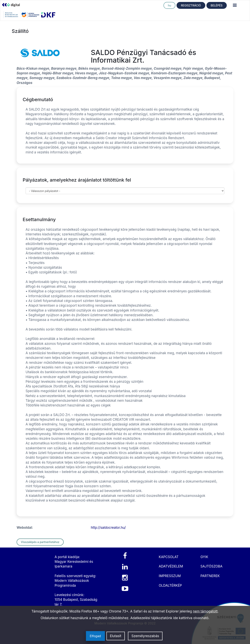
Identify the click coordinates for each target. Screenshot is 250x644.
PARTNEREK (210, 576)
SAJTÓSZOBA (211, 566)
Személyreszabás (145, 636)
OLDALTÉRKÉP (170, 585)
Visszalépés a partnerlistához (40, 542)
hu (169, 5)
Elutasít (116, 636)
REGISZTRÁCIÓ (191, 5)
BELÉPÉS (217, 5)
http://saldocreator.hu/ (108, 528)
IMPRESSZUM (170, 576)
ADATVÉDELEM (171, 566)
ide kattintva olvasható (191, 618)
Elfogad (95, 636)
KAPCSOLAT (169, 557)
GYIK (204, 557)
